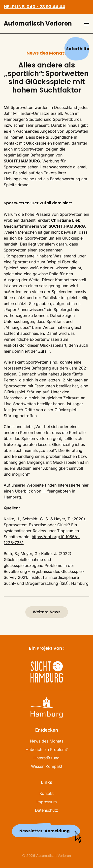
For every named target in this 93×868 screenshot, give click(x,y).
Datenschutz (46, 810)
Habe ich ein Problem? (47, 749)
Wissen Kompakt (47, 766)
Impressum (47, 802)
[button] (87, 24)
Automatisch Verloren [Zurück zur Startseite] (38, 23)
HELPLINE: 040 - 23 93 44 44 (34, 7)
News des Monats (47, 741)
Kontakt (46, 793)
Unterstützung (46, 758)
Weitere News (47, 612)
